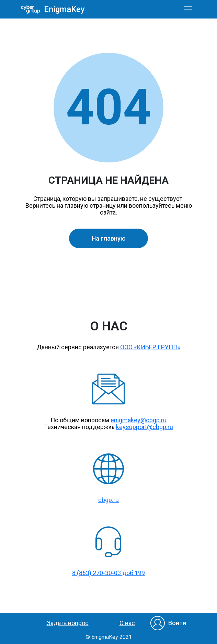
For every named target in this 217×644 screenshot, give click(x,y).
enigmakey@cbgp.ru (139, 420)
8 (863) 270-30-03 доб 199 (108, 573)
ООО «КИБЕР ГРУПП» (150, 347)
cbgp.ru (108, 500)
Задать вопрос (68, 623)
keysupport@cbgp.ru (145, 427)
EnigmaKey (62, 9)
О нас (127, 623)
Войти (177, 623)
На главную (109, 238)
